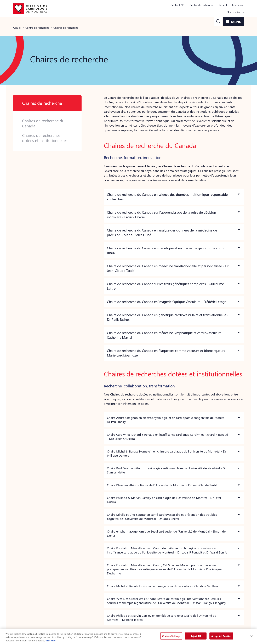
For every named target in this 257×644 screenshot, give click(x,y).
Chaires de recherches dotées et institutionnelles (45, 138)
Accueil (17, 28)
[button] (218, 21)
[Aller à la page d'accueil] (30, 9)
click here (50, 640)
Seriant (223, 5)
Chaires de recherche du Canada (43, 123)
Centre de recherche (201, 5)
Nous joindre (235, 12)
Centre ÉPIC (177, 5)
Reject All (196, 636)
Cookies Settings (171, 636)
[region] (128, 636)
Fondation (238, 5)
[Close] (252, 636)
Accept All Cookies (221, 636)
